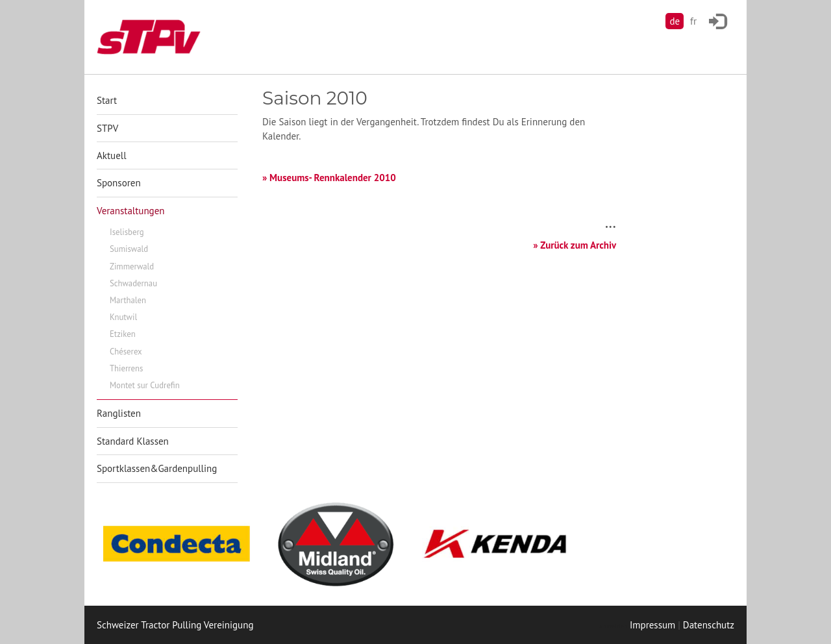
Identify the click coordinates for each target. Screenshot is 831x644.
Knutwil (123, 317)
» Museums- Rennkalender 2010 (329, 178)
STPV (107, 128)
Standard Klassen (133, 441)
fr (693, 21)
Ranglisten (119, 413)
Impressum (652, 625)
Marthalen (128, 300)
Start (107, 100)
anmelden (613, 626)
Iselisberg (127, 232)
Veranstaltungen (131, 211)
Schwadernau (133, 283)
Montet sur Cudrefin (145, 385)
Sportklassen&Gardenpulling (157, 468)
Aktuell (112, 155)
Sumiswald (129, 249)
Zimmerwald (132, 266)
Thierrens (126, 368)
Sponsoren (119, 183)
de (675, 21)
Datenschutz (709, 625)
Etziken (123, 334)
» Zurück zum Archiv (575, 245)
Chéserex (126, 352)
